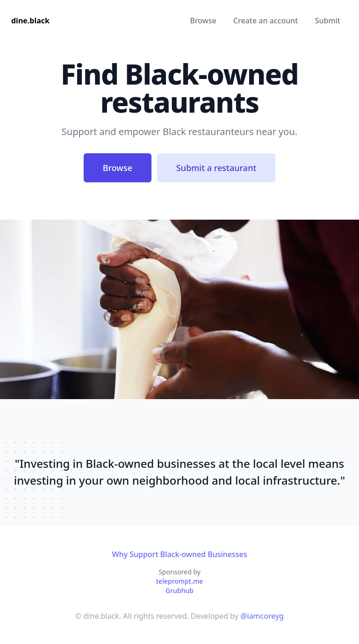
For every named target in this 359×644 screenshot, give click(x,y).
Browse (203, 21)
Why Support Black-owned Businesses (179, 554)
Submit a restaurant (216, 168)
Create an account (266, 21)
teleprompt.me (180, 581)
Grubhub (179, 590)
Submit (328, 21)
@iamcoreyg (262, 616)
